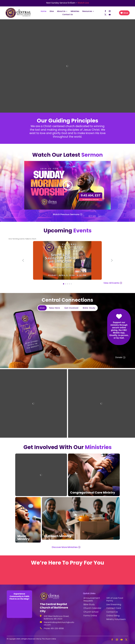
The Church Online (49, 639)
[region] (67, 331)
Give (52, 12)
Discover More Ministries (65, 547)
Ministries (75, 12)
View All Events (111, 283)
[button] (23, 260)
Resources (87, 12)
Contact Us (68, 15)
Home (44, 12)
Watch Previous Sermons (66, 214)
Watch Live (83, 3)
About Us (61, 12)
